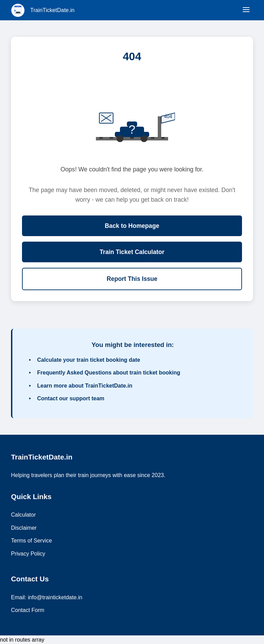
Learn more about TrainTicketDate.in (85, 386)
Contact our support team (71, 398)
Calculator (23, 515)
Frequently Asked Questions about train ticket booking (109, 373)
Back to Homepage (132, 226)
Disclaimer (24, 528)
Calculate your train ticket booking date (89, 360)
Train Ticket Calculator (132, 252)
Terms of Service (31, 541)
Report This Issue (132, 279)
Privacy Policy (28, 554)
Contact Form (28, 610)
